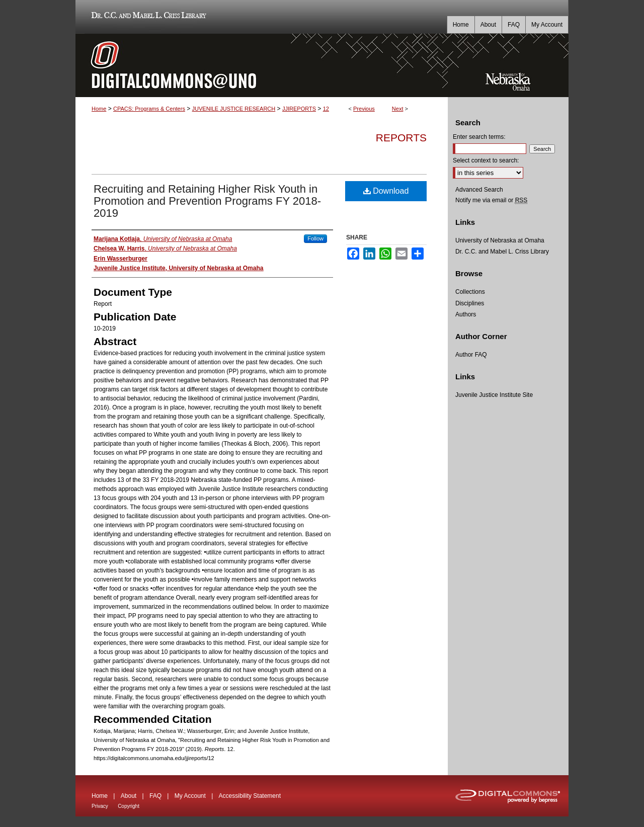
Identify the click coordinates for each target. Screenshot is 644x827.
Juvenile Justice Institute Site (494, 395)
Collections (470, 292)
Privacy (100, 806)
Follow (315, 238)
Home (99, 109)
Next (398, 109)
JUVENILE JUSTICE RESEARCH (234, 109)
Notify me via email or (491, 200)
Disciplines (470, 303)
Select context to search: (486, 160)
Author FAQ (471, 355)
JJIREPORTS (299, 109)
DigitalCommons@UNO (262, 65)
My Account (190, 796)
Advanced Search (479, 190)
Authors (466, 314)
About (129, 796)
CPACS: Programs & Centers (149, 109)
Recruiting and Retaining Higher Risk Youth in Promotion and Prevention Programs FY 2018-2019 (207, 201)
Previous (364, 109)
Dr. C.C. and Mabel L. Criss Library (147, 17)
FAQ (155, 796)
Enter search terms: (479, 137)
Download (386, 191)
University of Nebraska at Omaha (500, 240)
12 (326, 109)
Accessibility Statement (250, 796)
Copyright (129, 806)
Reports (401, 138)
